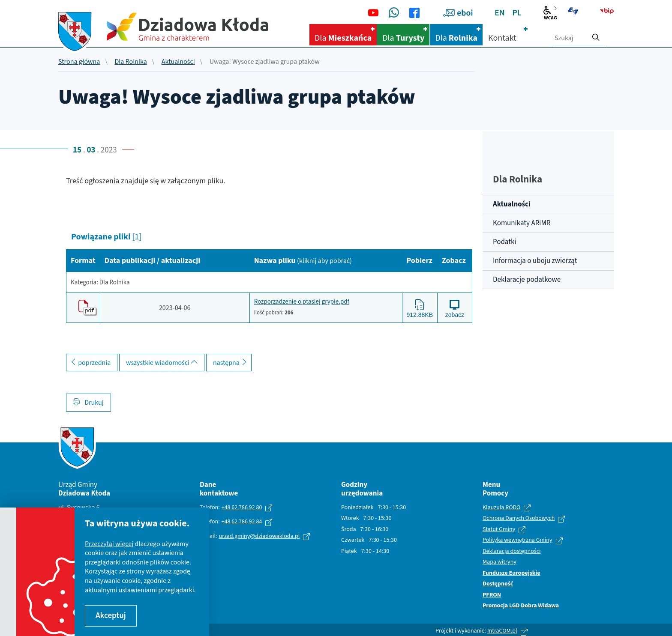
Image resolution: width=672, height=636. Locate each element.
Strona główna (79, 62)
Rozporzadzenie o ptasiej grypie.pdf (302, 301)
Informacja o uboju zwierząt (535, 261)
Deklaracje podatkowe (527, 280)
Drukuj (88, 402)
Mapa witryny (499, 561)
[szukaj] (596, 35)
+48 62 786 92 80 (242, 506)
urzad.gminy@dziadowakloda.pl (259, 535)
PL (517, 13)
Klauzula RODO (501, 507)
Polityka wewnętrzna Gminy (517, 540)
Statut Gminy (499, 529)
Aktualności (178, 62)
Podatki (505, 242)
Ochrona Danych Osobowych (519, 518)
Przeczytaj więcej (109, 544)
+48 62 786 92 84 (242, 521)
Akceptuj (111, 616)
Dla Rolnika (130, 62)
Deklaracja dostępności (511, 550)
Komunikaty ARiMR (522, 223)
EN (500, 13)
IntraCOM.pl (502, 630)
